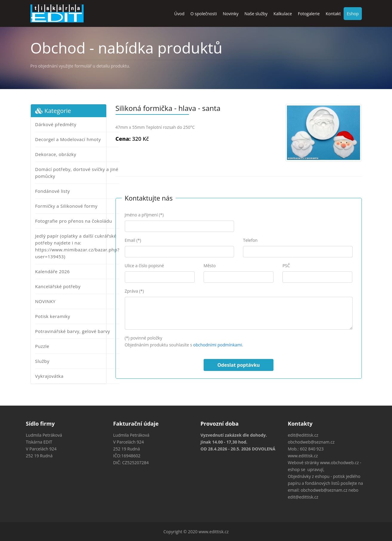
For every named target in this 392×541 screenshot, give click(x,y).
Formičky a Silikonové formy (66, 206)
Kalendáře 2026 (53, 271)
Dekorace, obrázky (56, 154)
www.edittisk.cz (303, 456)
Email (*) (133, 240)
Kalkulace (283, 14)
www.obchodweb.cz (339, 463)
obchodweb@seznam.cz (311, 442)
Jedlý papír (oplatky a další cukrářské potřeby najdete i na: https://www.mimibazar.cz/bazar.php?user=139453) (77, 246)
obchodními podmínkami (218, 345)
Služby (42, 361)
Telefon (250, 240)
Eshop (353, 14)
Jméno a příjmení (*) (144, 215)
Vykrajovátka (49, 376)
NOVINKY (45, 301)
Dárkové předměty (56, 124)
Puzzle (42, 346)
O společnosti (204, 14)
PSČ (286, 266)
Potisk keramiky (53, 316)
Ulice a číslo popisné (144, 266)
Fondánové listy (53, 191)
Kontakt (333, 14)
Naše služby (256, 14)
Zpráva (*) (134, 291)
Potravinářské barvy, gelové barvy (73, 331)
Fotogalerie (309, 14)
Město (210, 266)
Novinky (230, 14)
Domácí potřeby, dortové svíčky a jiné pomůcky (77, 173)
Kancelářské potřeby (58, 286)
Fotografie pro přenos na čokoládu (74, 221)
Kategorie (53, 111)
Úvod (179, 14)
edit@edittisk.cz (303, 435)
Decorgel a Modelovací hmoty (68, 139)
